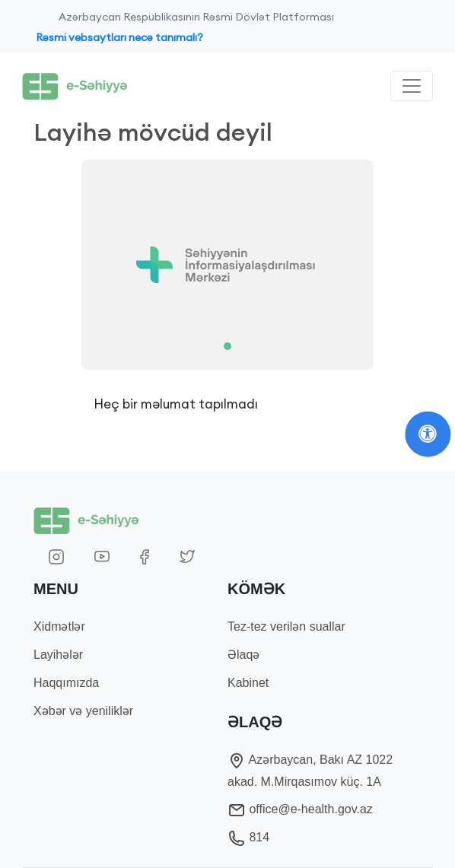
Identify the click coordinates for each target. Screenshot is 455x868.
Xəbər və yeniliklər (83, 711)
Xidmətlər (59, 626)
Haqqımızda (66, 683)
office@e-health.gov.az (300, 809)
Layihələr (58, 655)
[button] (63, 265)
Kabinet (248, 683)
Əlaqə (243, 655)
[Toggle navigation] (412, 86)
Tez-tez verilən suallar (286, 626)
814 (248, 837)
